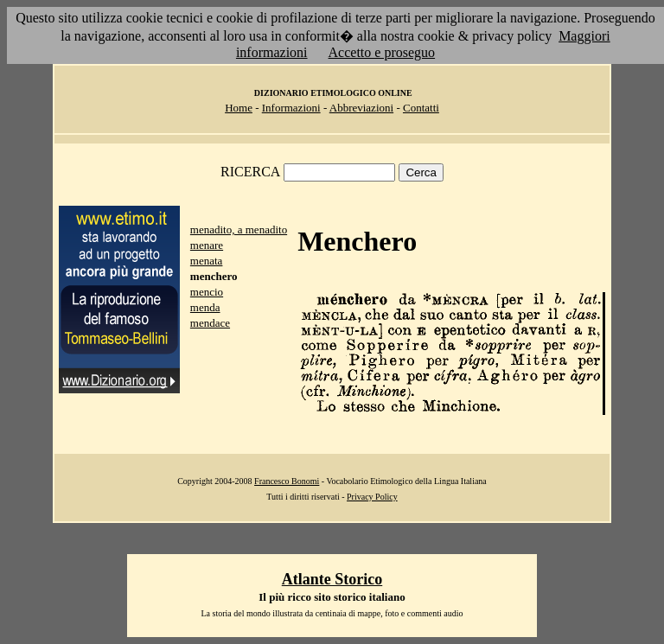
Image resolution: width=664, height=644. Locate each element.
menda (205, 307)
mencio (207, 292)
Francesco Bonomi (287, 481)
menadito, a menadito (239, 230)
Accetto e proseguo (382, 52)
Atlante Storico (332, 579)
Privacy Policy (372, 497)
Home (239, 108)
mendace (210, 323)
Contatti (421, 108)
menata (207, 261)
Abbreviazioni (361, 108)
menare (207, 245)
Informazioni (291, 108)
